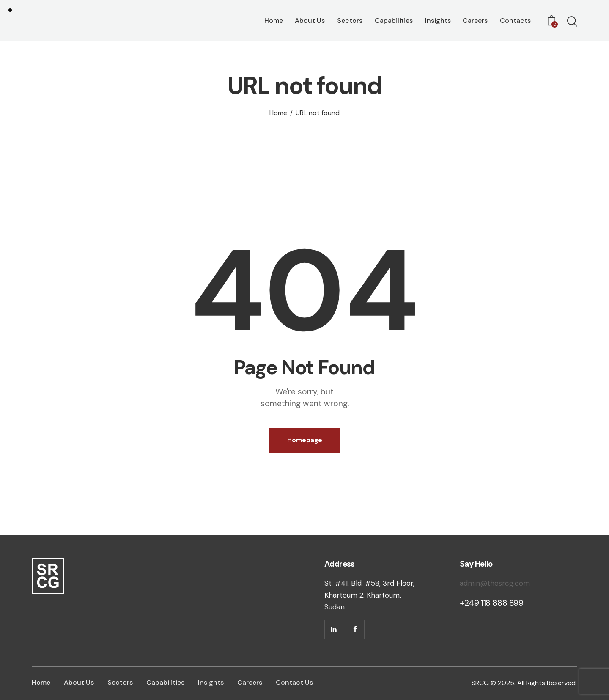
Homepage (305, 440)
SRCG (480, 683)
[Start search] (572, 22)
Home (278, 113)
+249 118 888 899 (492, 603)
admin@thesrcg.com (495, 583)
